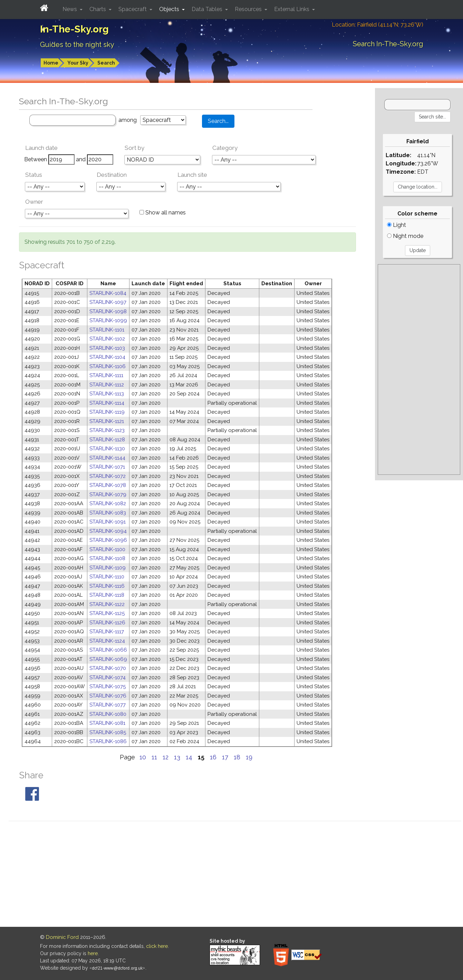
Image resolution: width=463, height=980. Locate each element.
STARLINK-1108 (107, 558)
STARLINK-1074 (108, 678)
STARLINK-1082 (108, 503)
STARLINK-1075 (108, 686)
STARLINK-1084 (108, 293)
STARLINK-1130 (107, 449)
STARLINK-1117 (107, 632)
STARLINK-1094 (108, 531)
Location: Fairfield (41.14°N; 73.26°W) (378, 25)
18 (237, 757)
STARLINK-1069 (108, 659)
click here (157, 946)
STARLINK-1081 (107, 723)
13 (177, 757)
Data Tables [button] (208, 9)
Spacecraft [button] (133, 9)
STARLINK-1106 (108, 366)
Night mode (405, 236)
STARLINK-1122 (107, 604)
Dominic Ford (62, 937)
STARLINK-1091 (108, 522)
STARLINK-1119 (107, 412)
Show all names (163, 213)
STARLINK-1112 (107, 385)
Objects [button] (170, 9)
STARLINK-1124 (107, 641)
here (93, 953)
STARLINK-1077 (108, 705)
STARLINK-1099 (108, 320)
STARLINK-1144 (107, 458)
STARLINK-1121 (107, 421)
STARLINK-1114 (107, 403)
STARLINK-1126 (107, 623)
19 (249, 757)
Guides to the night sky (77, 45)
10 (143, 757)
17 (225, 757)
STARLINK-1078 (108, 485)
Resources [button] (249, 9)
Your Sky (78, 63)
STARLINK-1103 (107, 348)
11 (154, 757)
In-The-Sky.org (74, 29)
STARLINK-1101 (107, 330)
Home (51, 63)
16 (213, 757)
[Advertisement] (419, 369)
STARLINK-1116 (107, 586)
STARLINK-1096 (108, 540)
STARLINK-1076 (108, 696)
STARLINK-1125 (107, 613)
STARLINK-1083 (108, 513)
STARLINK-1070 (108, 668)
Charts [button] (98, 9)
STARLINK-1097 (108, 302)
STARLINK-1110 (107, 577)
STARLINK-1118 (107, 595)
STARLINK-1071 (107, 467)
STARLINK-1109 (108, 568)
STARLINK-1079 (108, 494)
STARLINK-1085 (108, 732)
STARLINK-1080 (108, 714)
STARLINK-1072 (108, 476)
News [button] (70, 9)
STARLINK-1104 (107, 357)
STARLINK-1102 (107, 339)
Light (397, 225)
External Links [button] (292, 9)
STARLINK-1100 (107, 549)
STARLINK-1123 (107, 430)
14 (189, 757)
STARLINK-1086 (108, 741)
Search (106, 63)
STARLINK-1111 (106, 375)
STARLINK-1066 (108, 650)
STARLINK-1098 (108, 311)
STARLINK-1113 (107, 394)
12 (166, 757)
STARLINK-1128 (107, 440)
